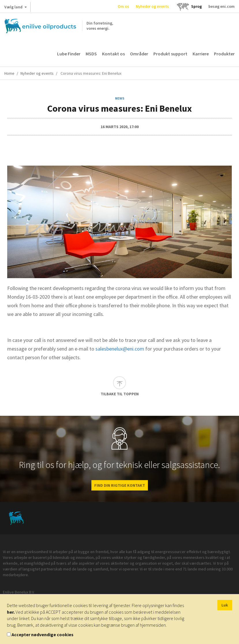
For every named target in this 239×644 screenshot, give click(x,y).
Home (9, 73)
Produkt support (170, 54)
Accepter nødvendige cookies (43, 634)
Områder (139, 54)
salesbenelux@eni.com (120, 349)
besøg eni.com (222, 6)
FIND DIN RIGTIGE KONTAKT (120, 485)
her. (11, 612)
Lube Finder (69, 54)
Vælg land (16, 8)
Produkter (224, 54)
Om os (123, 6)
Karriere (201, 54)
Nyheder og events (152, 6)
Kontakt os (113, 54)
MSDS (91, 54)
